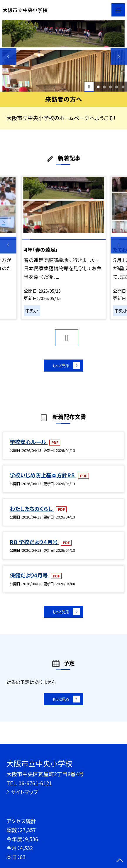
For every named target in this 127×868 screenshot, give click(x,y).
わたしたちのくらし (32, 511)
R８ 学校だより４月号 (34, 545)
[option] (63, 56)
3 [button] (111, 87)
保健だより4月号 (29, 578)
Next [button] (119, 56)
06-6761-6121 (35, 783)
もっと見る (60, 367)
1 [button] (98, 87)
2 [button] (104, 87)
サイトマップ (24, 792)
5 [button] (123, 87)
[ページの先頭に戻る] (120, 861)
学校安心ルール (29, 445)
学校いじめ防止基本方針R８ (43, 478)
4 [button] (117, 87)
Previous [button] (8, 56)
